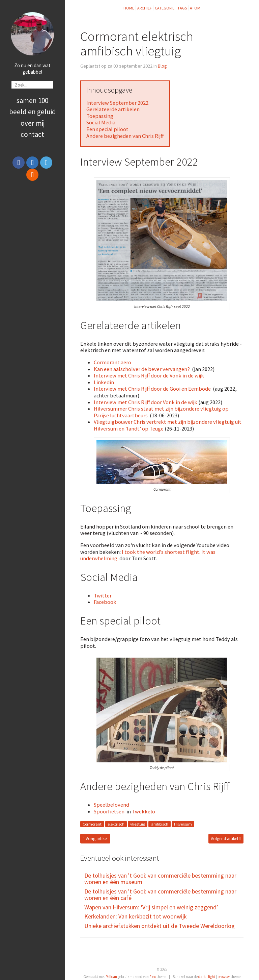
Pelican (111, 977)
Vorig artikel (95, 839)
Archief (145, 8)
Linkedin (104, 382)
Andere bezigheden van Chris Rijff (125, 136)
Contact (32, 134)
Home (129, 8)
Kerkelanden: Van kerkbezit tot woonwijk (135, 916)
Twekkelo (143, 811)
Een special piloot (107, 129)
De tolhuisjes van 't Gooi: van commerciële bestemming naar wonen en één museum (160, 879)
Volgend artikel (226, 839)
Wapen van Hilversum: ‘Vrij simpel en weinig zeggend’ (151, 907)
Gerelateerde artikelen (113, 109)
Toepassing (100, 116)
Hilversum (183, 824)
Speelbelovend (111, 805)
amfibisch (160, 824)
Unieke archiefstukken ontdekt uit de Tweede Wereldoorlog (160, 926)
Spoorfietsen (109, 811)
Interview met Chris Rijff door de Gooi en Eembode (152, 389)
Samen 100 (32, 101)
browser (224, 977)
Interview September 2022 (117, 103)
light (212, 977)
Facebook (105, 602)
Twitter (103, 595)
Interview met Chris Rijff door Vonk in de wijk (146, 402)
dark (202, 977)
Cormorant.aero (112, 362)
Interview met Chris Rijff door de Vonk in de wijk (149, 375)
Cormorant (92, 824)
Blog (162, 66)
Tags (182, 8)
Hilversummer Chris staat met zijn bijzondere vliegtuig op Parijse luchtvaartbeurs (161, 412)
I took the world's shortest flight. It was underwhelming (148, 555)
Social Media (101, 122)
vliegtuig (138, 824)
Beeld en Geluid (33, 112)
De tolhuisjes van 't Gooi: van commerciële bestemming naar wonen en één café (160, 895)
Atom (195, 8)
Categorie (165, 8)
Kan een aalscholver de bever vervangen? (142, 369)
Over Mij (33, 123)
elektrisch (116, 824)
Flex (153, 977)
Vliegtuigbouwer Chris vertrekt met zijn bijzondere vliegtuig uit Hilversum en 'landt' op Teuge (168, 425)
